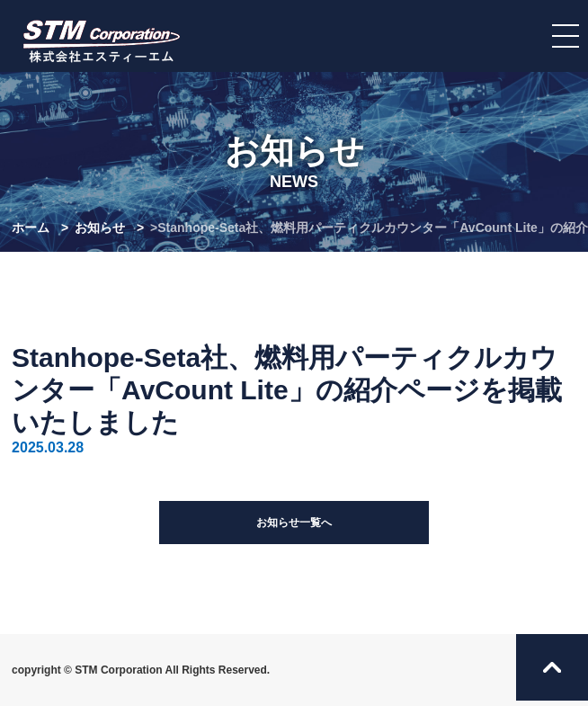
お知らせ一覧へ (294, 523)
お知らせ (100, 228)
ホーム (31, 228)
